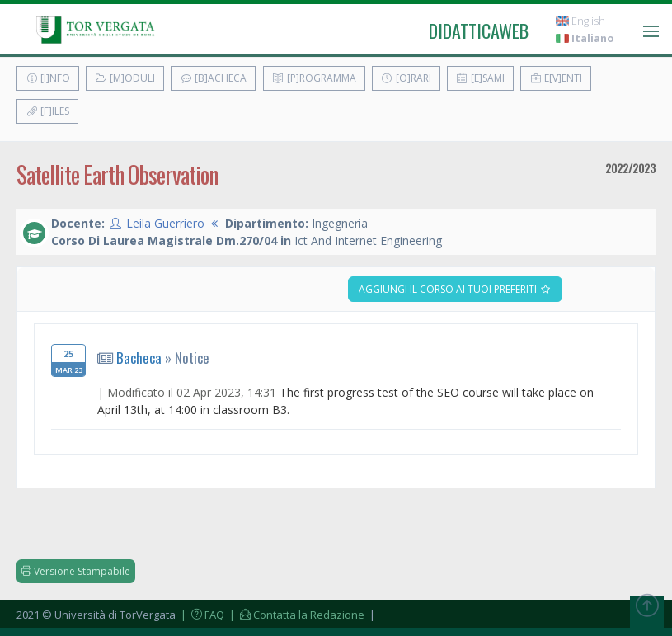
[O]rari (406, 78)
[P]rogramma (314, 78)
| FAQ (201, 615)
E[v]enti (556, 78)
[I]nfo (48, 78)
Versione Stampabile (76, 571)
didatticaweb (479, 31)
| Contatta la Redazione (296, 615)
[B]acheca (213, 78)
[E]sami (480, 78)
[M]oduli (125, 78)
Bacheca (139, 358)
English (580, 21)
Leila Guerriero (165, 223)
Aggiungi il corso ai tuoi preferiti (455, 289)
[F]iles (47, 111)
